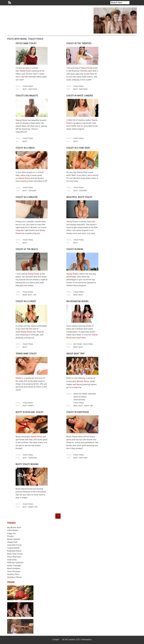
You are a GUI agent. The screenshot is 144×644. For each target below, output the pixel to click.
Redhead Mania (14, 551)
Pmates (10, 536)
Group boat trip (75, 354)
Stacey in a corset (26, 302)
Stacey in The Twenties (79, 44)
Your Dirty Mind (48, 19)
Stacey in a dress (25, 148)
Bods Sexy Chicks (15, 554)
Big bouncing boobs (77, 302)
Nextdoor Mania (14, 577)
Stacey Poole (25, 71)
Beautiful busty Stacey (79, 197)
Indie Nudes (13, 531)
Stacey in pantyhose (78, 412)
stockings (32, 191)
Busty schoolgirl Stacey (29, 412)
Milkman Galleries (15, 563)
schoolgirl (33, 458)
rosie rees (92, 394)
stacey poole (28, 86)
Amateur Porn (13, 575)
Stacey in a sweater (27, 197)
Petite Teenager (14, 566)
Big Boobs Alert (14, 528)
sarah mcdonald (80, 397)
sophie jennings (79, 400)
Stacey (18, 378)
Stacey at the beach (27, 249)
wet (35, 295)
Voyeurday (12, 560)
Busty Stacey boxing (27, 464)
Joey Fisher (81, 338)
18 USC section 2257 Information (77, 640)
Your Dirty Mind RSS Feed (10, 2)
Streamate (20, 593)
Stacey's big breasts (27, 96)
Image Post (12, 542)
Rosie (86, 381)
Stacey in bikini (75, 249)
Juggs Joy (11, 534)
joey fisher (78, 344)
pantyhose (33, 89)
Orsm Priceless (14, 572)
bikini (25, 295)
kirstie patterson (80, 394)
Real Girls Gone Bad (20, 610)
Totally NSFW (13, 548)
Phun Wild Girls (14, 557)
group (87, 406)
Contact (56, 640)
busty (25, 89)
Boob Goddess (14, 569)
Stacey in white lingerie (80, 96)
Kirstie (80, 381)
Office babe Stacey (26, 44)
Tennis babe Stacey (26, 354)
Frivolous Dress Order (20, 626)
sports (31, 406)
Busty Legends (14, 539)
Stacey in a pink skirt (78, 148)
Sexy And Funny (14, 545)
